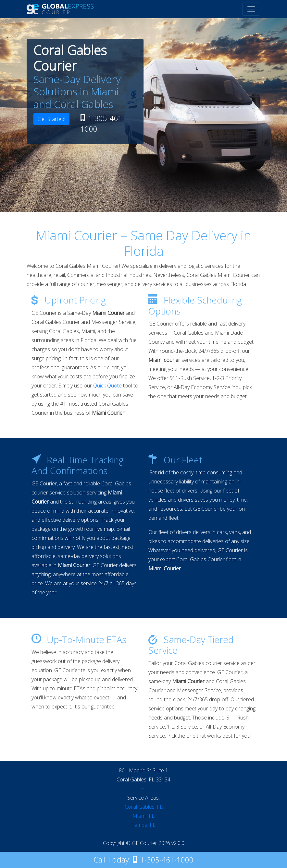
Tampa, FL (143, 825)
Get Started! (51, 119)
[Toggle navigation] (251, 9)
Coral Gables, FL (144, 807)
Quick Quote (107, 386)
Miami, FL (143, 816)
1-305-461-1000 (102, 123)
